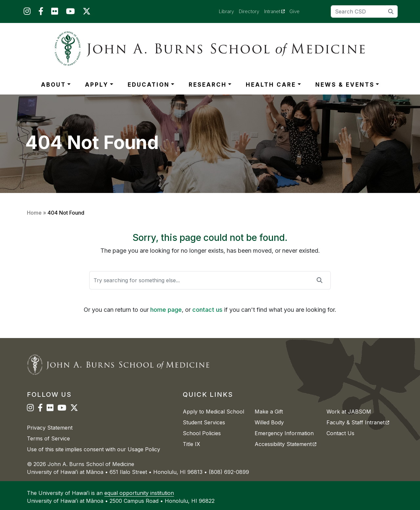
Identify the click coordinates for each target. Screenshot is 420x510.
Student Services (204, 422)
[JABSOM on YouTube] (70, 13)
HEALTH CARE (271, 85)
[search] (391, 11)
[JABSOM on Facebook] (41, 13)
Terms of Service (48, 438)
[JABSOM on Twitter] (87, 13)
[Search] (364, 11)
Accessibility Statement (285, 444)
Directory (249, 11)
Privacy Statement (50, 428)
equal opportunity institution (139, 493)
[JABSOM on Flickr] (55, 13)
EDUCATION (149, 85)
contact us (207, 310)
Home (34, 213)
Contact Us (340, 433)
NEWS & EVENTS (345, 85)
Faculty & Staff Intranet (358, 422)
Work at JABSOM (349, 412)
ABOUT (53, 85)
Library (226, 11)
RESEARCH (208, 85)
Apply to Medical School (213, 412)
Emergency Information (284, 433)
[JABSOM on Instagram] (27, 13)
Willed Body (269, 422)
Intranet (277, 11)
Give (294, 11)
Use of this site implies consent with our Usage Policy (94, 449)
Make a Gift (269, 412)
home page (166, 310)
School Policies (202, 433)
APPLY (97, 85)
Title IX (191, 444)
